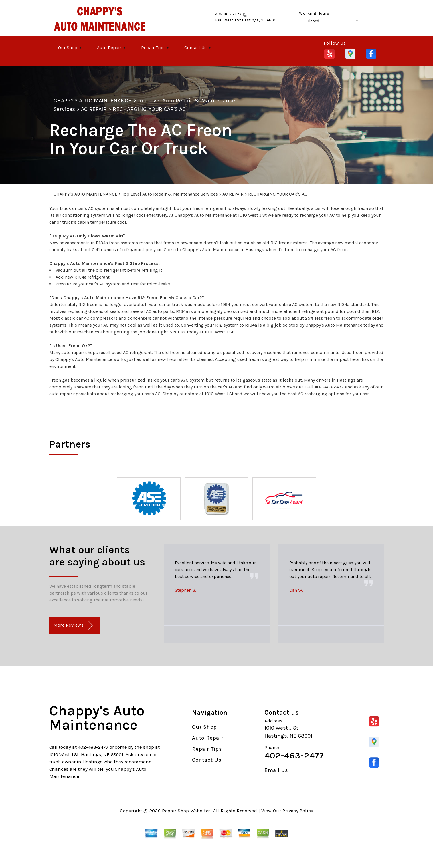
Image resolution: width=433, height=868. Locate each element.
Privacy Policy (298, 811)
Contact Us (195, 48)
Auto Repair (109, 48)
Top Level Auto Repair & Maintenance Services (170, 194)
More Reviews (73, 625)
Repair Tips (153, 48)
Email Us (276, 770)
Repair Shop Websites (186, 811)
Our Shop (68, 48)
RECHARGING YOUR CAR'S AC (149, 109)
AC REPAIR (94, 109)
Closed (313, 21)
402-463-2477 (229, 14)
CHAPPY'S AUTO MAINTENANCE (93, 101)
